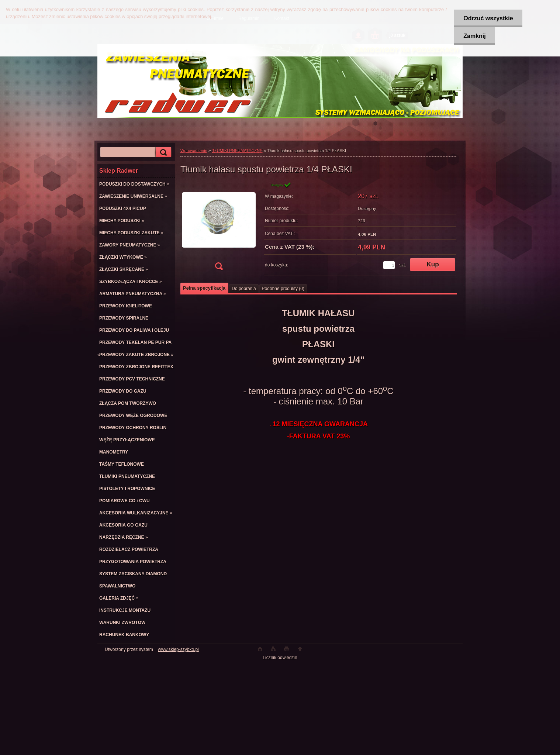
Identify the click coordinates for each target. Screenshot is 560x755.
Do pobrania (244, 289)
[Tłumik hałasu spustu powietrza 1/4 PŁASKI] (219, 228)
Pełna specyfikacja (204, 288)
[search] (162, 152)
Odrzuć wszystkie (488, 18)
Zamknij (474, 36)
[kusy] (389, 265)
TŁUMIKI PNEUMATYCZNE (237, 151)
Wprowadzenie (194, 151)
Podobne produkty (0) (283, 289)
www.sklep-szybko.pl (178, 649)
